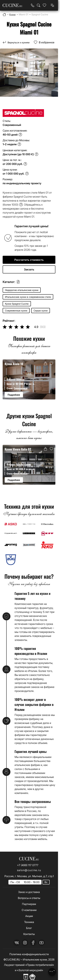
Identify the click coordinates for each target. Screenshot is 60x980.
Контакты (29, 934)
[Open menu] (52, 5)
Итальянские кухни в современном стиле (28, 297)
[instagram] (25, 943)
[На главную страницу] (13, 5)
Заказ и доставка (29, 892)
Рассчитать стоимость (29, 260)
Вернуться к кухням (19, 42)
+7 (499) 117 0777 (28, 865)
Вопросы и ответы (29, 898)
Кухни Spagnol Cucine (17, 304)
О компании (29, 910)
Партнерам (29, 904)
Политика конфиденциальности (29, 954)
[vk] (17, 943)
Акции (29, 916)
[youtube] (41, 943)
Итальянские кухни (35, 959)
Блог (29, 928)
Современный (21, 388)
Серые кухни (41, 311)
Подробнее (14, 395)
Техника (29, 922)
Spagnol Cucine (24, 464)
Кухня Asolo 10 (14, 364)
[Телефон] (33, 5)
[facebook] (33, 943)
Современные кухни (16, 311)
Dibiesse (20, 379)
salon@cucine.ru (29, 870)
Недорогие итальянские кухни (22, 290)
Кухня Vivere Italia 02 (18, 449)
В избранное (47, 42)
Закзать (29, 269)
